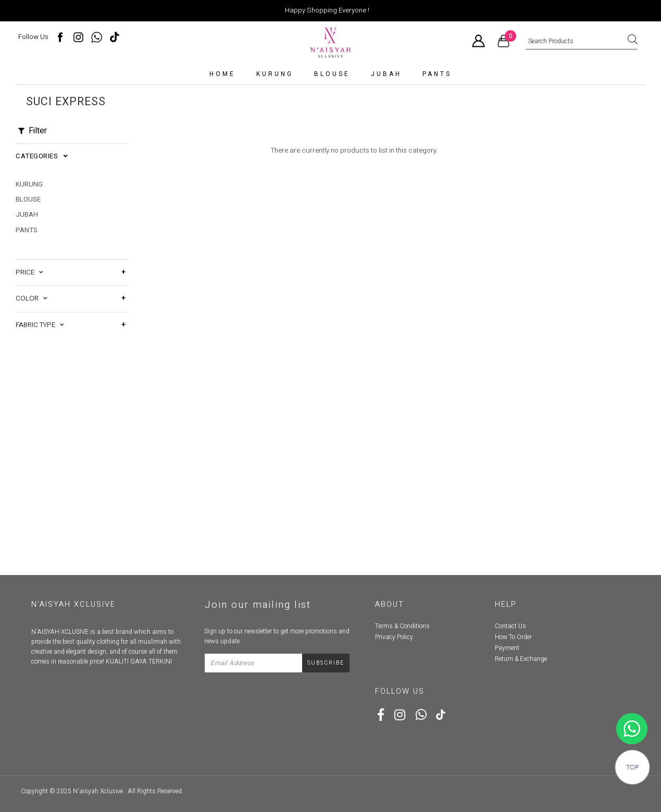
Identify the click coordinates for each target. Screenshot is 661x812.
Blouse (332, 74)
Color (32, 288)
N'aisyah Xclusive (98, 791)
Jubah (386, 74)
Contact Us (510, 626)
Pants (437, 74)
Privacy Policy (394, 637)
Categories (42, 156)
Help (506, 604)
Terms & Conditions (402, 626)
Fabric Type (40, 314)
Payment (507, 648)
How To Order (513, 637)
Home (222, 74)
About (390, 604)
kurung (275, 74)
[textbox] (582, 42)
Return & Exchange (521, 659)
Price (29, 261)
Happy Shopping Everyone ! (327, 10)
